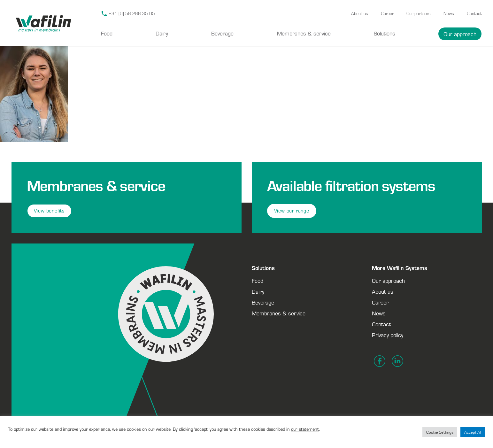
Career (387, 13)
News (449, 13)
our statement (305, 429)
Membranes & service (304, 33)
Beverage (222, 33)
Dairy (162, 33)
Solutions (385, 33)
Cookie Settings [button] (440, 432)
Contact (474, 13)
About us (360, 13)
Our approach (460, 34)
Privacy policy (388, 335)
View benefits (49, 211)
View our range (292, 211)
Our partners (419, 13)
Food (107, 33)
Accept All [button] (473, 432)
